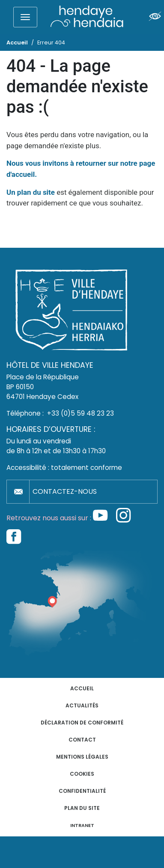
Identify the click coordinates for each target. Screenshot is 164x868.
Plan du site (82, 808)
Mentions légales (82, 757)
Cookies (82, 774)
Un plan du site (31, 192)
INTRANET (82, 825)
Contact (82, 740)
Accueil (82, 688)
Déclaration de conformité (82, 723)
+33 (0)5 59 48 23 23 (81, 413)
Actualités (82, 705)
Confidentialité (82, 791)
